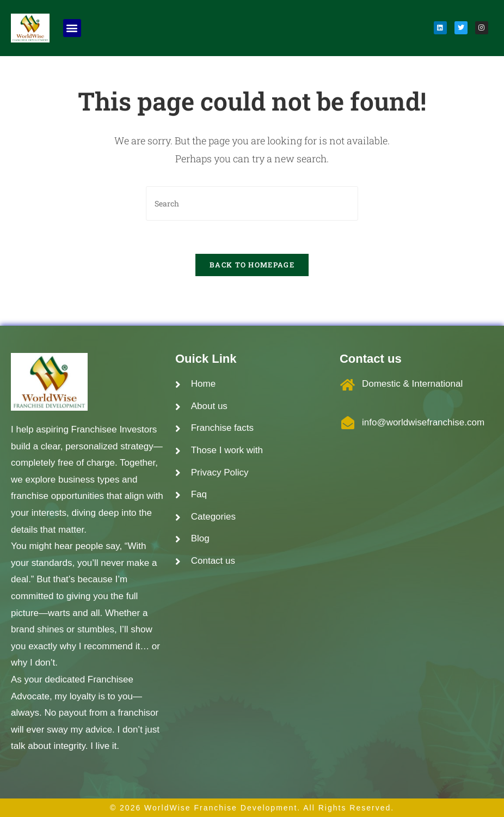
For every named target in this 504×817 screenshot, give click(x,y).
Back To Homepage (252, 265)
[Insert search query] (252, 203)
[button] (72, 28)
